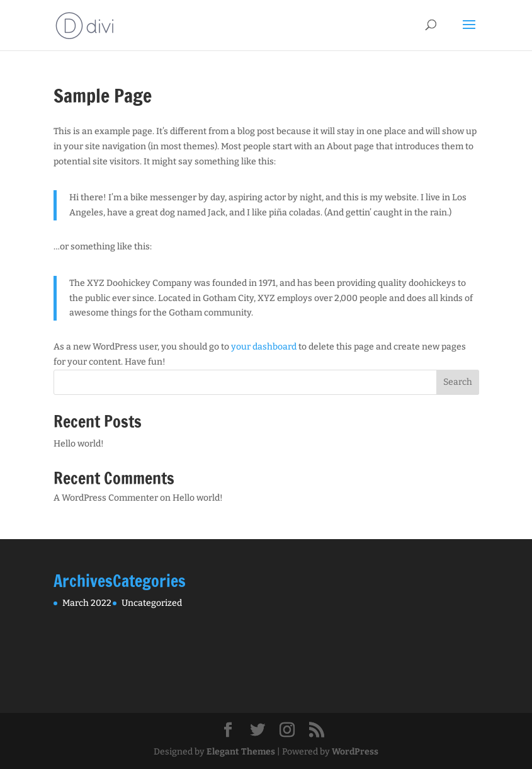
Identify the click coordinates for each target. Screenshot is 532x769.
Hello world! (79, 444)
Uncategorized (152, 603)
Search (458, 382)
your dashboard (264, 347)
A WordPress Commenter (106, 498)
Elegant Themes (241, 752)
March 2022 (87, 603)
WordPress (355, 752)
